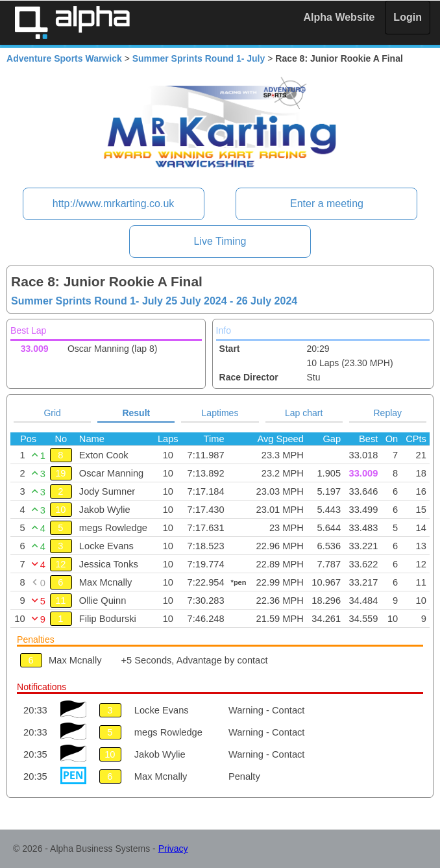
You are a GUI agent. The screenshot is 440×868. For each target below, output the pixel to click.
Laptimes (220, 413)
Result (136, 413)
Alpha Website (339, 17)
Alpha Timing (72, 22)
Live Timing (220, 241)
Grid (52, 413)
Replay (388, 413)
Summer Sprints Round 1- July (199, 58)
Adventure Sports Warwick (64, 58)
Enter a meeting (327, 204)
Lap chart (304, 413)
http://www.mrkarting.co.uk (114, 204)
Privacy (173, 849)
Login (408, 17)
